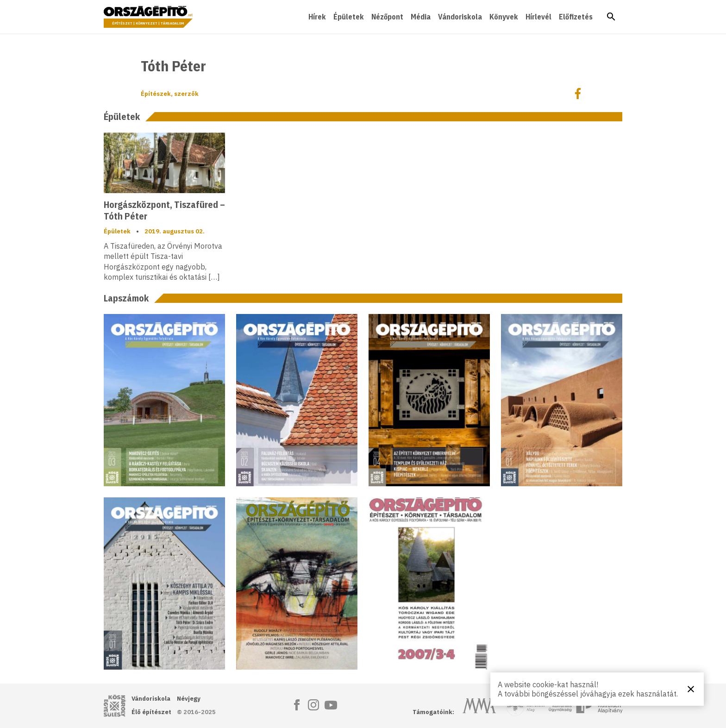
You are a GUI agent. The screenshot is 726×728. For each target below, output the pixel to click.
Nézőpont (387, 17)
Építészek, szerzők (170, 94)
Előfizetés (576, 17)
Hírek (317, 17)
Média (421, 17)
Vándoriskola (460, 17)
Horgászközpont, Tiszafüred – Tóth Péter (164, 210)
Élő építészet (151, 712)
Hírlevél (538, 17)
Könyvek (504, 17)
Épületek (349, 17)
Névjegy (189, 699)
